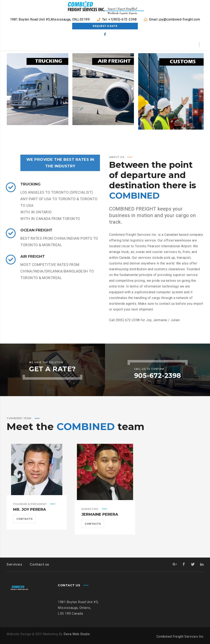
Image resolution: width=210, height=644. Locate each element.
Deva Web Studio (77, 634)
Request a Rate (105, 26)
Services (14, 564)
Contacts (24, 519)
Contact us (39, 564)
